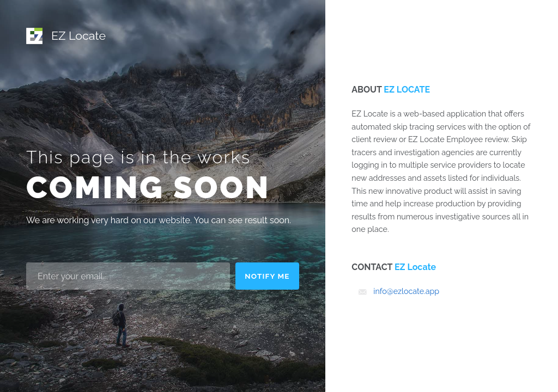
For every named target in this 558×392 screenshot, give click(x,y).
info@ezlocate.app (406, 291)
